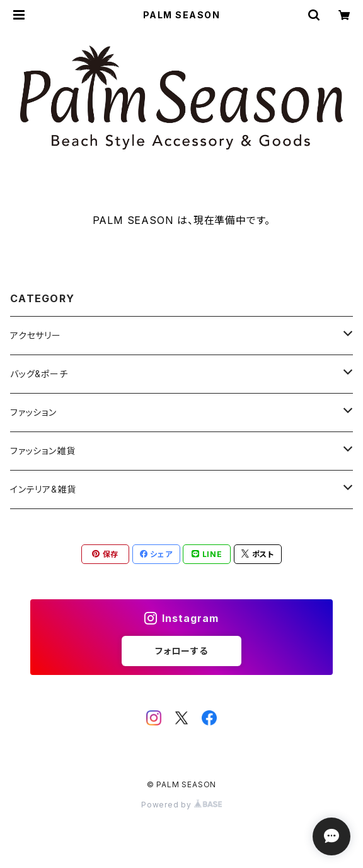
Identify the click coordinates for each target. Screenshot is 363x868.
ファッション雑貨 (43, 451)
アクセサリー (36, 335)
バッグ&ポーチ (39, 374)
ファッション (33, 412)
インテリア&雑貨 (43, 489)
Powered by (181, 805)
